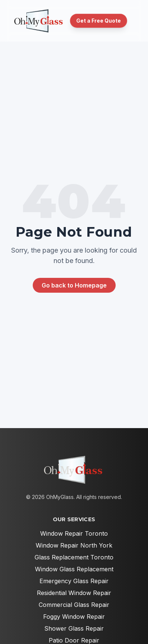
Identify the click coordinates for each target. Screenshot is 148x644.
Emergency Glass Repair (74, 581)
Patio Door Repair (74, 640)
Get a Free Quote (99, 21)
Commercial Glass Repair (74, 605)
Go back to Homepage (74, 285)
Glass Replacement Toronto (74, 557)
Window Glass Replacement (74, 569)
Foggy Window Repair (74, 617)
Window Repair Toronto (74, 533)
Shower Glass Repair (74, 628)
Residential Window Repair (74, 593)
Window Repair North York (74, 545)
